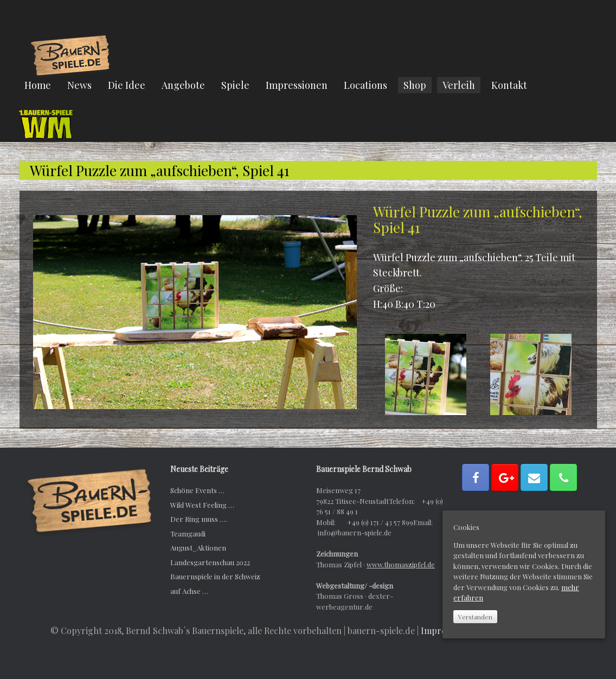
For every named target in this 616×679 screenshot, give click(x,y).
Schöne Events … (197, 490)
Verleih (459, 85)
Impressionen (297, 85)
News (79, 85)
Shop (415, 85)
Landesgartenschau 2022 (210, 562)
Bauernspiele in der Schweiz (215, 576)
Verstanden (475, 617)
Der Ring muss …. (199, 519)
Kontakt (509, 85)
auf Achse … (189, 591)
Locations (365, 85)
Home (38, 85)
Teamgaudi (188, 533)
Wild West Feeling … (202, 505)
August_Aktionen (198, 548)
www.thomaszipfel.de (401, 564)
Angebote (183, 85)
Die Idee (127, 85)
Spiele (235, 85)
